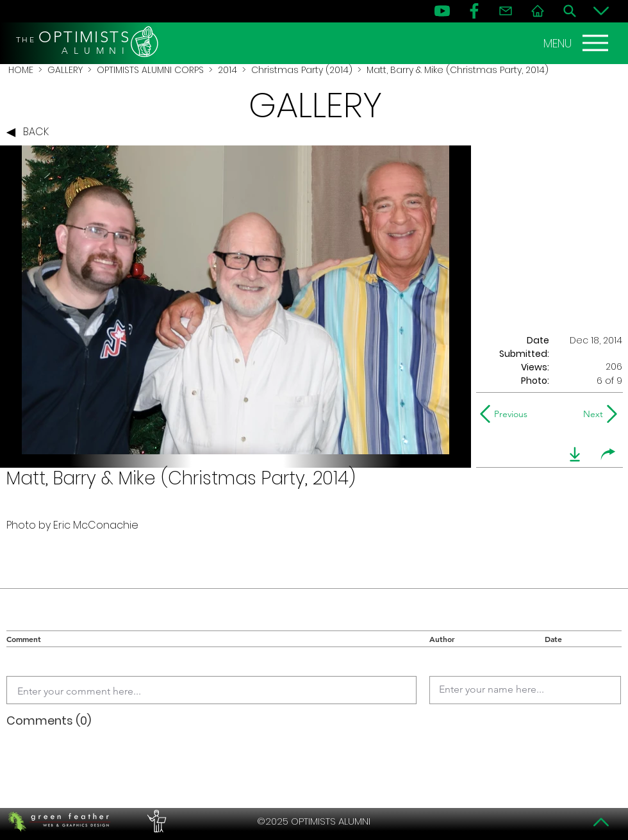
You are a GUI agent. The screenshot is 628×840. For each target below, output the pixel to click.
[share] (608, 454)
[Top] (601, 822)
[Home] (538, 11)
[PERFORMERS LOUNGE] (155, 821)
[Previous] (507, 414)
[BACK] (31, 133)
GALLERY (65, 70)
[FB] (474, 11)
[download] (575, 454)
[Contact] (506, 11)
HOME (21, 70)
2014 (227, 70)
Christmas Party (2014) (302, 70)
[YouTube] (442, 11)
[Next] (591, 414)
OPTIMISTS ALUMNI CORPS (150, 70)
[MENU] (577, 43)
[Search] (570, 11)
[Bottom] (601, 11)
